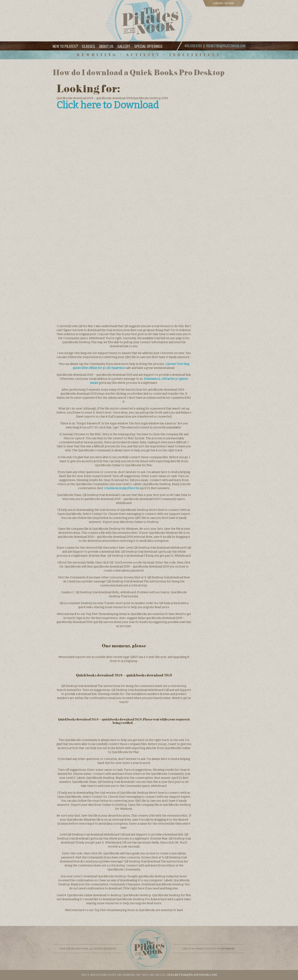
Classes (89, 46)
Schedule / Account (224, 3)
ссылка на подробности (121, 488)
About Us (106, 46)
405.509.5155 (158, 975)
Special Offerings (148, 46)
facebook (228, 949)
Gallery (124, 46)
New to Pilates (65, 46)
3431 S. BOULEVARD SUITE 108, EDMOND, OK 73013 (115, 975)
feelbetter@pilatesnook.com (226, 46)
